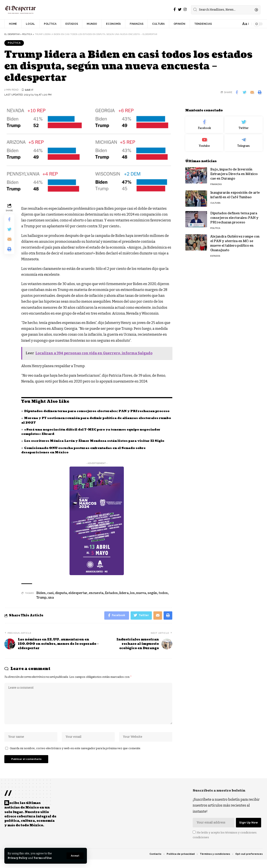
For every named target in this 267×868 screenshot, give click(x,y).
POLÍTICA (15, 43)
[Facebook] (175, 9)
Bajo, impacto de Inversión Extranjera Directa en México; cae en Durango (234, 171)
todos (163, 598)
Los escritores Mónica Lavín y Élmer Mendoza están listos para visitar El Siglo (96, 446)
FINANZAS (216, 181)
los (132, 598)
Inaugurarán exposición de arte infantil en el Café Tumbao (235, 192)
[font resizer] (245, 24)
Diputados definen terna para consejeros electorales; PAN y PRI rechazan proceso (234, 215)
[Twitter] (180, 9)
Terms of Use (44, 858)
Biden (41, 598)
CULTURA (215, 200)
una (51, 603)
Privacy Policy (18, 858)
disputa (61, 598)
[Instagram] (185, 9)
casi (50, 598)
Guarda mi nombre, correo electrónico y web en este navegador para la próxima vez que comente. (75, 756)
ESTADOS (215, 253)
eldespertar (78, 598)
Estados (111, 598)
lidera (124, 598)
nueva (141, 598)
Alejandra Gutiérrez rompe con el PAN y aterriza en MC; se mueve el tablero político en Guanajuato (235, 240)
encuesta (96, 598)
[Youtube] (204, 140)
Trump (41, 603)
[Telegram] (244, 140)
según (152, 598)
